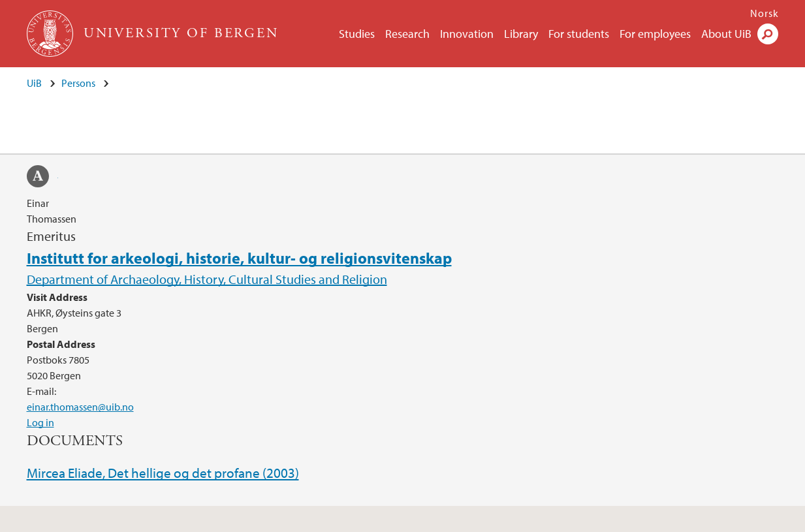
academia (42, 178)
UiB (34, 83)
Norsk (765, 13)
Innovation (467, 34)
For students (579, 34)
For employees (655, 34)
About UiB (726, 34)
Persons (78, 83)
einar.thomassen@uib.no (80, 407)
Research (407, 34)
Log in (40, 422)
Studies (357, 34)
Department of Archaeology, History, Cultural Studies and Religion (207, 279)
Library (521, 34)
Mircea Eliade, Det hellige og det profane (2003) (163, 473)
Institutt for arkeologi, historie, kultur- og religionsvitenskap (239, 258)
